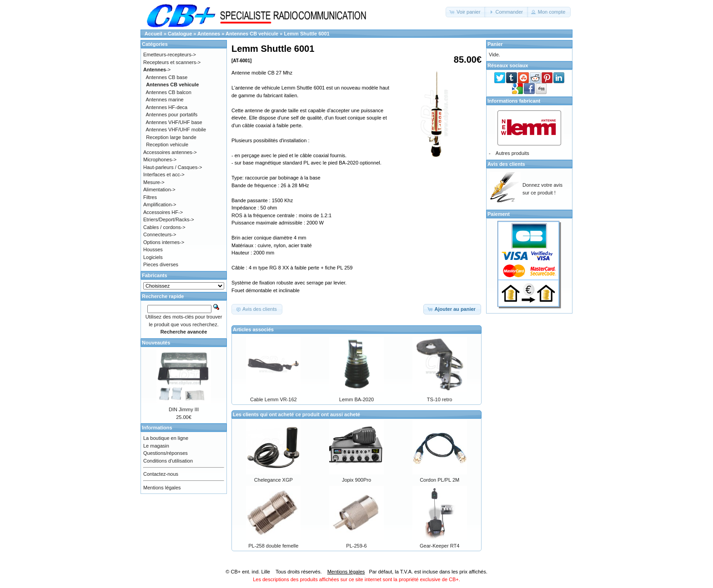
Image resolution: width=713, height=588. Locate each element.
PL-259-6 (356, 546)
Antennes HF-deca (167, 107)
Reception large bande (171, 137)
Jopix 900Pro (356, 480)
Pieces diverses (161, 264)
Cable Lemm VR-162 (274, 399)
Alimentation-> (159, 189)
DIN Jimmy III (184, 409)
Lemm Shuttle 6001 (306, 34)
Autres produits (512, 153)
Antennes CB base (167, 77)
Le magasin (156, 446)
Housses (153, 249)
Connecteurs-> (160, 234)
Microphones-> (160, 159)
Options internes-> (164, 242)
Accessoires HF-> (163, 212)
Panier (495, 44)
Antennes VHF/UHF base (174, 122)
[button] (466, 12)
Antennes (209, 34)
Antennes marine (165, 100)
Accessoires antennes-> (170, 152)
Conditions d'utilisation (168, 461)
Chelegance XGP (274, 480)
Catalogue (180, 34)
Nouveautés (156, 343)
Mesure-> (154, 182)
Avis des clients (506, 164)
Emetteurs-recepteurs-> (170, 55)
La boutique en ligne (166, 438)
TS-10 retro (440, 399)
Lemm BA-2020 (356, 399)
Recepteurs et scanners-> (172, 62)
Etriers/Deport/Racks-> (169, 219)
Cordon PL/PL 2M (439, 480)
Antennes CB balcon (169, 92)
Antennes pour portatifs (172, 115)
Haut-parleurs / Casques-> (173, 167)
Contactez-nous (161, 474)
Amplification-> (160, 204)
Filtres (150, 197)
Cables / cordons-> (164, 227)
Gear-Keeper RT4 (439, 546)
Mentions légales (162, 488)
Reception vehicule (167, 145)
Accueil (153, 34)
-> (157, 70)
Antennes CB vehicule (252, 34)
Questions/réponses (166, 453)
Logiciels (153, 257)
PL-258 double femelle (273, 546)
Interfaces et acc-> (164, 174)
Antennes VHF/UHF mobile (176, 130)
